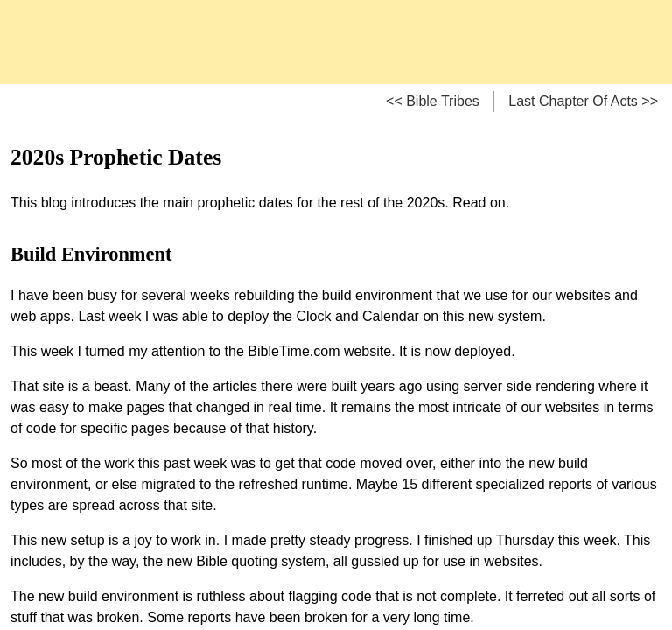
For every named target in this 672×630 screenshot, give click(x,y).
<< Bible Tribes (433, 101)
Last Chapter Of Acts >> (583, 101)
